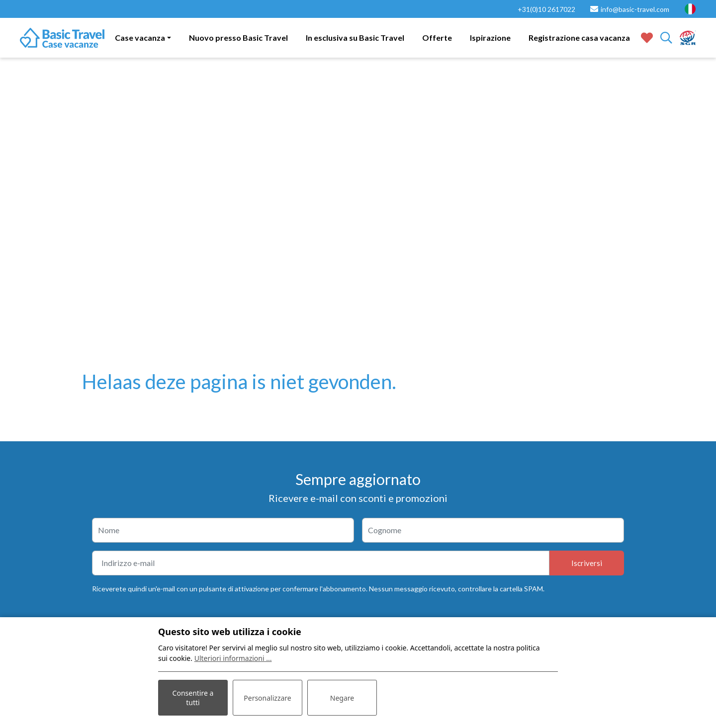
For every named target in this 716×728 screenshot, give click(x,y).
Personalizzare (267, 698)
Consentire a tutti (193, 698)
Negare (342, 698)
